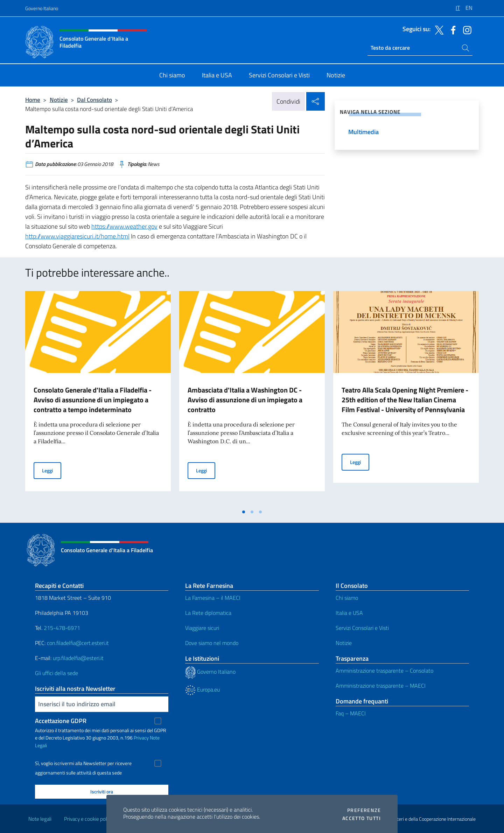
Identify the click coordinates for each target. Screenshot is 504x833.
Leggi (52, 470)
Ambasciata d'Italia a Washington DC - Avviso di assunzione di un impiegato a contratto (245, 400)
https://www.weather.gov (124, 226)
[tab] (244, 512)
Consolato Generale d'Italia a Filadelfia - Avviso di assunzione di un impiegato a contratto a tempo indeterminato (93, 400)
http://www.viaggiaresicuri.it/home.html (77, 236)
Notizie (59, 100)
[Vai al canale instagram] (465, 29)
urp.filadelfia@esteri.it (78, 658)
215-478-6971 (62, 628)
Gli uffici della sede (57, 673)
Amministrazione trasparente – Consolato (384, 671)
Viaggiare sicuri (202, 628)
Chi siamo (347, 598)
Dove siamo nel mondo (212, 643)
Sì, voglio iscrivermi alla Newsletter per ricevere (83, 763)
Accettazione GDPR (61, 721)
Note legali (40, 819)
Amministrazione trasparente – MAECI (381, 686)
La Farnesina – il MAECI (213, 598)
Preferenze (364, 810)
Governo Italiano (42, 8)
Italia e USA (349, 613)
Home (33, 100)
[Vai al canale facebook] (451, 29)
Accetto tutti (362, 818)
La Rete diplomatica (208, 613)
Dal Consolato (94, 100)
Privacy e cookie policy (88, 819)
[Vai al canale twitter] (437, 29)
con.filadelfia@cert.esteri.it (78, 643)
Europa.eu (202, 689)
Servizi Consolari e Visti (362, 628)
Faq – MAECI (351, 713)
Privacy (141, 738)
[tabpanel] (98, 398)
